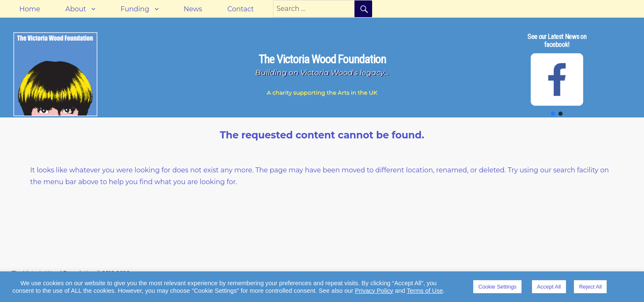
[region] (557, 74)
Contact (241, 9)
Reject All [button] (590, 287)
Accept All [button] (549, 287)
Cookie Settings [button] (497, 287)
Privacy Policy (374, 291)
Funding (135, 9)
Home (30, 9)
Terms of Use (425, 291)
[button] (553, 114)
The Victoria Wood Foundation (322, 59)
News (193, 9)
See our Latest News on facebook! (557, 41)
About (76, 9)
